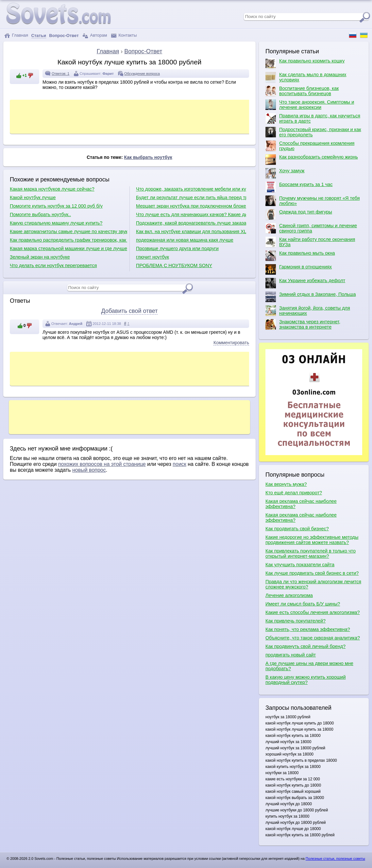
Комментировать (231, 343)
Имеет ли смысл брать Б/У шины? (303, 604)
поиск (179, 464)
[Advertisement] (130, 116)
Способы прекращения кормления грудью (310, 146)
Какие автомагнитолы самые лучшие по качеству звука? (68, 231)
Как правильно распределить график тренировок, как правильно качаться (68, 240)
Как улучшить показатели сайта (300, 565)
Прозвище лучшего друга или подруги (177, 248)
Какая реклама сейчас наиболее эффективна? (301, 504)
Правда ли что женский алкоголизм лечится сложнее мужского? (313, 584)
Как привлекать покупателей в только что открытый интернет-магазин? (311, 553)
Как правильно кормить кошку (305, 63)
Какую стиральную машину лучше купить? (56, 223)
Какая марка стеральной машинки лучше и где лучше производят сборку (68, 248)
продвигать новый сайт (291, 655)
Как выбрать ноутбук (148, 157)
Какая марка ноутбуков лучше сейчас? (52, 189)
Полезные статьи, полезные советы (335, 859)
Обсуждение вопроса (142, 74)
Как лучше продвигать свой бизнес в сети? (312, 573)
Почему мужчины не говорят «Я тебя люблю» (313, 201)
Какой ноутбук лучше (33, 197)
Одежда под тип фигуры (299, 214)
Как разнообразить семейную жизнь (312, 160)
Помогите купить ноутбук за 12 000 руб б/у (56, 206)
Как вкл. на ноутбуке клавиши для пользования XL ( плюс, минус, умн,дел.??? (191, 231)
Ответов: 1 (60, 74)
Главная (16, 35)
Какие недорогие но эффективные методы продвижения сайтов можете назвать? (312, 540)
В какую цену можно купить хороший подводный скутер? (305, 680)
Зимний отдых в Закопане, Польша (311, 297)
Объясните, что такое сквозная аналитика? (313, 638)
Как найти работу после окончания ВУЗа (310, 242)
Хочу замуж (285, 173)
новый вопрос (89, 470)
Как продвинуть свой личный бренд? (305, 646)
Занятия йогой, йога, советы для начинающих (308, 311)
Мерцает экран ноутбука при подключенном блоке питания (191, 206)
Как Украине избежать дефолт (305, 283)
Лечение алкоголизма (289, 595)
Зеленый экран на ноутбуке (40, 257)
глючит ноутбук (152, 257)
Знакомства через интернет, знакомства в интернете (303, 324)
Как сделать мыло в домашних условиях (306, 77)
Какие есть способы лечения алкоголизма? (313, 612)
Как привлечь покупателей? (296, 621)
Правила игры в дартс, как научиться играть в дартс (313, 118)
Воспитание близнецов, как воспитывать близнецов (302, 91)
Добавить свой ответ (130, 311)
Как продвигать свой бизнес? (297, 529)
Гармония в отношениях (299, 269)
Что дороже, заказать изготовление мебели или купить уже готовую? (191, 189)
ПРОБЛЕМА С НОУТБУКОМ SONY (174, 265)
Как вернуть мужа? (286, 484)
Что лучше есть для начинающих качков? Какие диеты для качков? (191, 214)
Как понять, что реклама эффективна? (308, 629)
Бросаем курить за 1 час (299, 187)
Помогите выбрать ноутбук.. (40, 214)
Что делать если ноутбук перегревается (53, 265)
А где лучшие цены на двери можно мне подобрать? (309, 666)
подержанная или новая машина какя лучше (185, 240)
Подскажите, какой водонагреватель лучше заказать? (191, 223)
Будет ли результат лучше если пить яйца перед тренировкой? (191, 197)
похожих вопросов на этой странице (102, 464)
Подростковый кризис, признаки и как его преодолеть (313, 132)
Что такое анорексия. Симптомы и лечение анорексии (310, 105)
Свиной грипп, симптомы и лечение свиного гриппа (311, 228)
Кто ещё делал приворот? (294, 493)
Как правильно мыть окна (300, 256)
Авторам (95, 35)
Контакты (124, 35)
